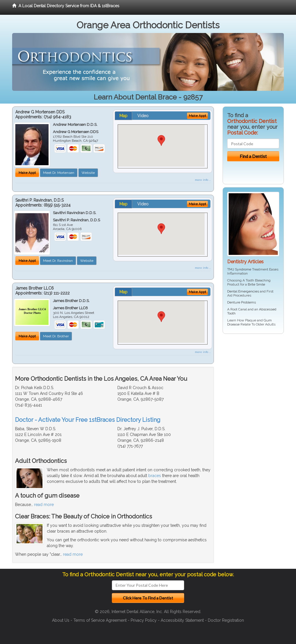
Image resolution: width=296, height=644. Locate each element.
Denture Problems (242, 302)
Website (88, 173)
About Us (61, 620)
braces (155, 476)
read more (44, 505)
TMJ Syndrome (239, 269)
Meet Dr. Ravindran (58, 261)
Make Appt (27, 173)
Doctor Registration (226, 620)
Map (123, 116)
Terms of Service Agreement (100, 620)
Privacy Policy (144, 620)
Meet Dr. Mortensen (59, 173)
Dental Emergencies (243, 291)
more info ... (203, 180)
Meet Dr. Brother (56, 336)
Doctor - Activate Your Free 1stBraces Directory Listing (88, 420)
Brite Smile (256, 284)
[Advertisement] (252, 383)
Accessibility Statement (182, 620)
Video (143, 116)
